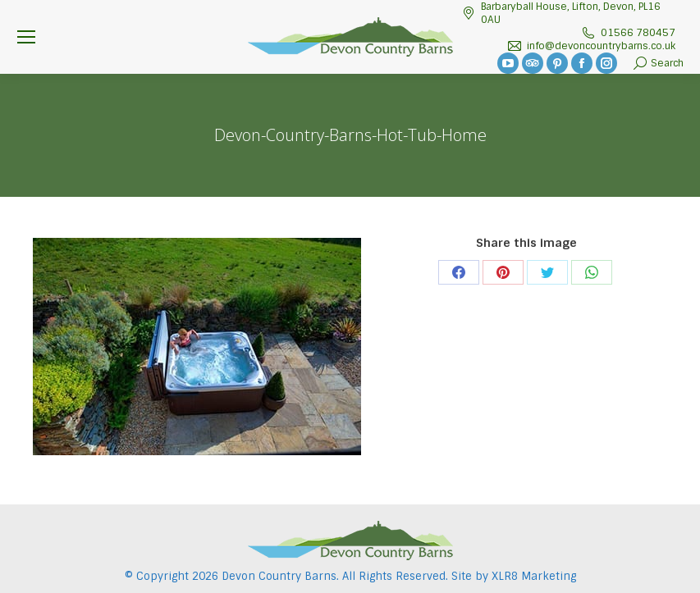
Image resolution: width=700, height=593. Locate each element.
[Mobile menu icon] (26, 37)
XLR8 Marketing (534, 576)
